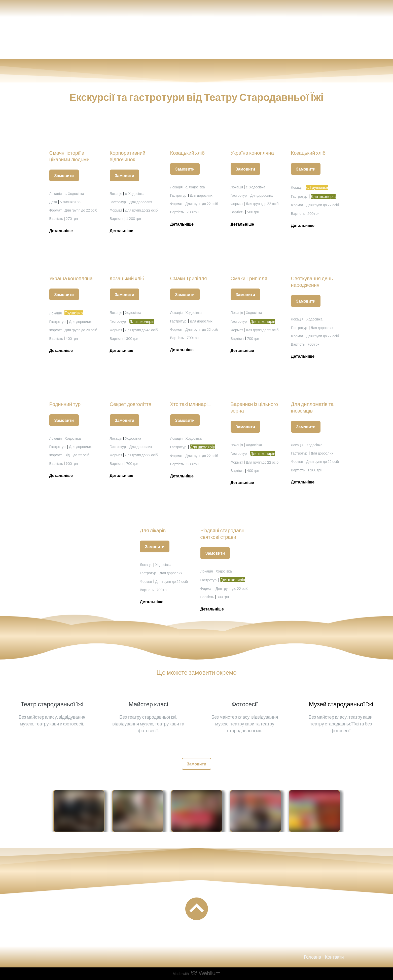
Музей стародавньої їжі (341, 704)
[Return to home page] (67, 38)
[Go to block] (197, 909)
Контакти (334, 957)
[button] (64, 175)
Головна (312, 957)
